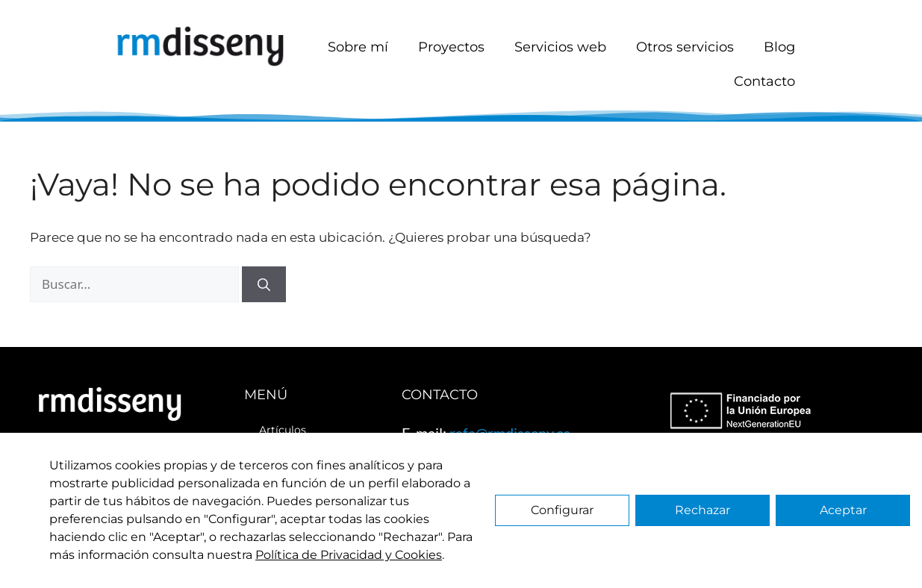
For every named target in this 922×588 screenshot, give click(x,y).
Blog (779, 47)
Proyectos (451, 47)
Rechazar (703, 510)
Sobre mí (358, 47)
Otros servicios (685, 47)
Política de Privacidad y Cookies (349, 555)
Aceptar (843, 510)
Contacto (764, 81)
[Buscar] (264, 284)
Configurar (562, 510)
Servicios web (560, 47)
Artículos (283, 430)
